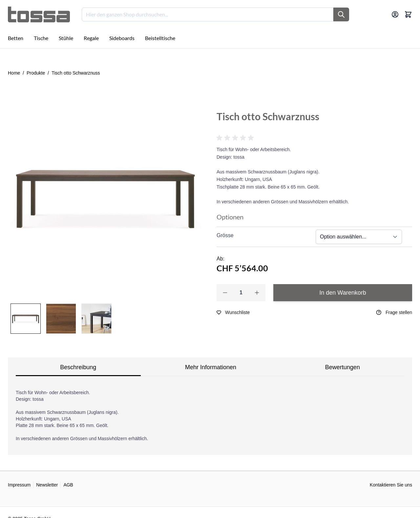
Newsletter (47, 485)
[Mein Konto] (395, 14)
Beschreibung (78, 367)
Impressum (19, 485)
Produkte (36, 73)
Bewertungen (343, 367)
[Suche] (341, 14)
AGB (68, 485)
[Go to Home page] (39, 14)
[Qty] (241, 293)
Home (14, 73)
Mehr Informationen (211, 367)
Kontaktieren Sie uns (391, 485)
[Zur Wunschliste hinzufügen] (233, 312)
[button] (236, 138)
